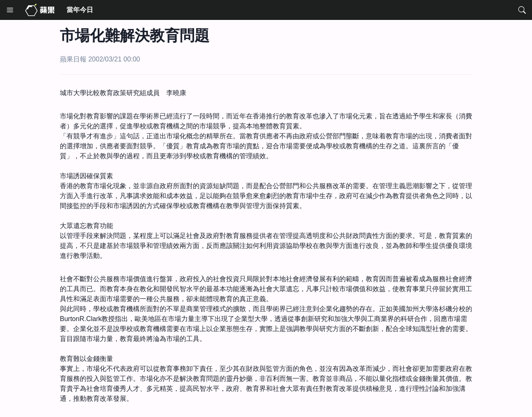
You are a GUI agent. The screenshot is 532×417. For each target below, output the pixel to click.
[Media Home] (40, 10)
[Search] (522, 10)
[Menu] (10, 10)
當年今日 (80, 10)
